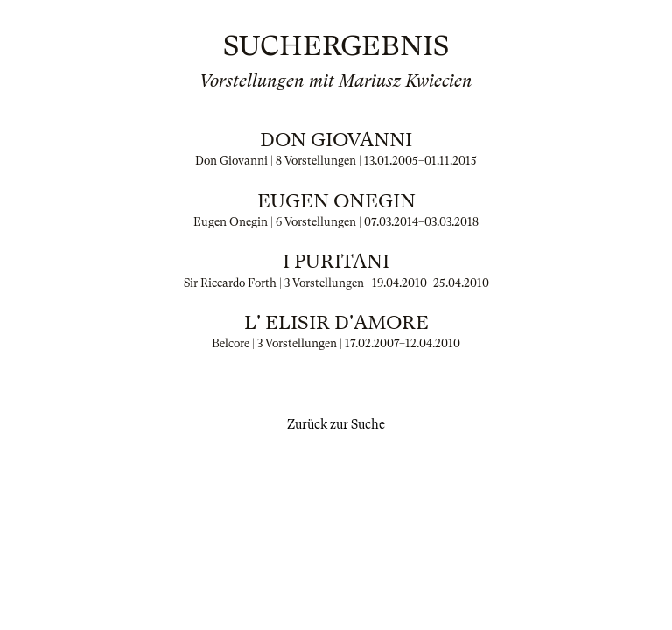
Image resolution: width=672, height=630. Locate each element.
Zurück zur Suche (336, 424)
